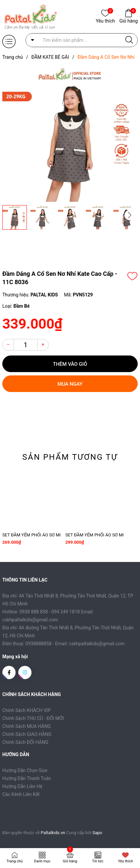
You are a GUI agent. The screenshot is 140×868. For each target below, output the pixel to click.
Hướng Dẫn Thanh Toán (27, 778)
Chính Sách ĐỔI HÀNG (25, 742)
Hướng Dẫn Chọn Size (25, 770)
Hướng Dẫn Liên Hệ (22, 786)
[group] (70, 134)
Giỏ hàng (129, 20)
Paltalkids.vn (53, 833)
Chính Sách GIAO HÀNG (27, 734)
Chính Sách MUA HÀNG (27, 726)
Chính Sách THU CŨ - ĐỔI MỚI (33, 718)
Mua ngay (70, 384)
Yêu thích (105, 20)
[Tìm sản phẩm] (82, 40)
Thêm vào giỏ (70, 364)
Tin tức (98, 861)
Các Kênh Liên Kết (21, 794)
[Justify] (129, 40)
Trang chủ (15, 861)
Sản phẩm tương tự (70, 457)
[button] (129, 215)
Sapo (98, 833)
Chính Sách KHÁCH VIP (27, 710)
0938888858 (39, 644)
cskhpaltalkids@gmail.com (97, 644)
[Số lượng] (26, 345)
